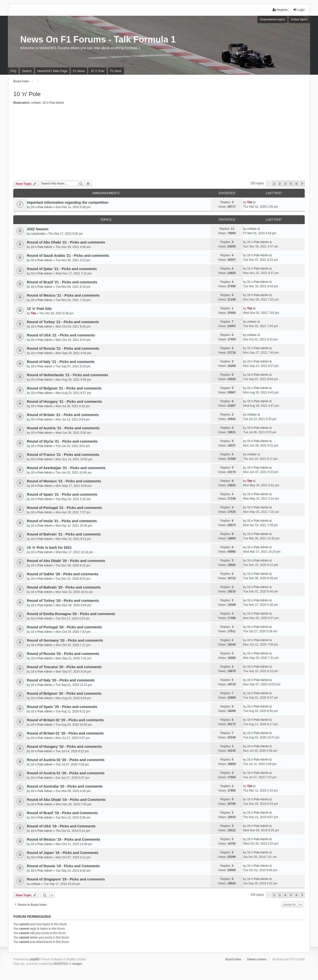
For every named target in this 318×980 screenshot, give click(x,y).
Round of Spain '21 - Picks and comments (62, 494)
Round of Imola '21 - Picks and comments (62, 521)
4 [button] (285, 184)
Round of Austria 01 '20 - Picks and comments (66, 773)
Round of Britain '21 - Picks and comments (63, 415)
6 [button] (296, 184)
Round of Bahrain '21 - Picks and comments (64, 534)
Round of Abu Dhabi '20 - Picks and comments (66, 561)
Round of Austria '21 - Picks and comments (63, 428)
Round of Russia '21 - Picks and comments (63, 348)
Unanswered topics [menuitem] (272, 19)
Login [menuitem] (299, 10)
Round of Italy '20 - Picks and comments (61, 680)
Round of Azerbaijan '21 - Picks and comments (66, 468)
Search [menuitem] (27, 71)
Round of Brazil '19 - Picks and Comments (62, 813)
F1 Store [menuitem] (116, 71)
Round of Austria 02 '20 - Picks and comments (66, 760)
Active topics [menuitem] (299, 19)
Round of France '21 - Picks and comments (63, 455)
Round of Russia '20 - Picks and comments (63, 654)
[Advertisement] (159, 144)
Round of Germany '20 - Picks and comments (65, 640)
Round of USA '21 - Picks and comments (61, 335)
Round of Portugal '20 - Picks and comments (64, 627)
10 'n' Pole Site (39, 309)
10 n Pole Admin (53, 103)
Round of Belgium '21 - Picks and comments (64, 388)
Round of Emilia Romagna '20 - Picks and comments (71, 614)
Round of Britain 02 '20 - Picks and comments (65, 720)
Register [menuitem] (280, 10)
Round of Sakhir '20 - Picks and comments (63, 574)
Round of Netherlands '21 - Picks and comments (67, 375)
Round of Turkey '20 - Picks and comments (63, 601)
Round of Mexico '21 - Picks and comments (63, 295)
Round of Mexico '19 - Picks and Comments (64, 839)
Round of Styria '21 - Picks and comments (62, 441)
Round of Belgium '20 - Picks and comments (64, 693)
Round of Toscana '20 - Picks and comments (64, 667)
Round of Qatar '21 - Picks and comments (62, 269)
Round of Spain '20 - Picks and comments (62, 707)
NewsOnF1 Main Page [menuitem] (52, 71)
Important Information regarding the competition (68, 202)
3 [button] (280, 184)
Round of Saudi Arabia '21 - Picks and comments (68, 256)
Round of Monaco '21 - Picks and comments (64, 481)
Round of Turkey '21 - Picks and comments (63, 322)
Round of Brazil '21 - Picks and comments (62, 282)
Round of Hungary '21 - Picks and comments (64, 402)
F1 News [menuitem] (79, 71)
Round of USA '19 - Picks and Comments (61, 826)
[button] (302, 184)
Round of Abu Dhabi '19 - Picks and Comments (66, 800)
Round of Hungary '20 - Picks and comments (64, 747)
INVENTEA (61, 964)
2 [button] (274, 184)
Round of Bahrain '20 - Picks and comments (64, 587)
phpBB (34, 959)
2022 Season (38, 229)
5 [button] (291, 184)
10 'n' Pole (27, 94)
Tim (250, 202)
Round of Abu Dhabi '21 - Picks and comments (66, 242)
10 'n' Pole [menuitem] (97, 71)
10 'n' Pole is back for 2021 (49, 548)
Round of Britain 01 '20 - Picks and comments (65, 733)
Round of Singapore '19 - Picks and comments (66, 879)
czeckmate (38, 234)
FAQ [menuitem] (13, 71)
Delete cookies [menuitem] (257, 959)
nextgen (77, 964)
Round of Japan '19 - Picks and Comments (63, 853)
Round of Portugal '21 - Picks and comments (64, 508)
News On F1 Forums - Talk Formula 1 (98, 39)
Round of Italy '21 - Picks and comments (61, 362)
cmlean (36, 103)
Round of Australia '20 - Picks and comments (65, 786)
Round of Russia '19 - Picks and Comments (63, 866)
